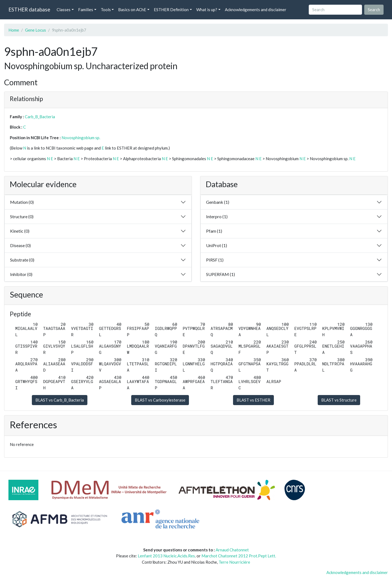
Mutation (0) (22, 202)
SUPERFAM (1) (220, 274)
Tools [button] (106, 10)
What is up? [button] (207, 10)
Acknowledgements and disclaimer (256, 10)
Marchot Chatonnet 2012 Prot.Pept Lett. (239, 556)
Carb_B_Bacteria (40, 117)
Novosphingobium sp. (81, 138)
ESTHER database (29, 9)
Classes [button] (64, 10)
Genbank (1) (218, 202)
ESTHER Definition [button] (171, 10)
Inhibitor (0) (21, 274)
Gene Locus (36, 30)
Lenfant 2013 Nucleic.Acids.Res (166, 556)
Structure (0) (22, 216)
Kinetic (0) (20, 231)
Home (14, 30)
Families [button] (86, 10)
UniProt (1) (217, 245)
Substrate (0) (22, 260)
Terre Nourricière (234, 562)
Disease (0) (20, 245)
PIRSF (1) (215, 260)
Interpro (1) (217, 216)
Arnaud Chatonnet (232, 550)
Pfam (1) (214, 231)
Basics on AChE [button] (132, 10)
